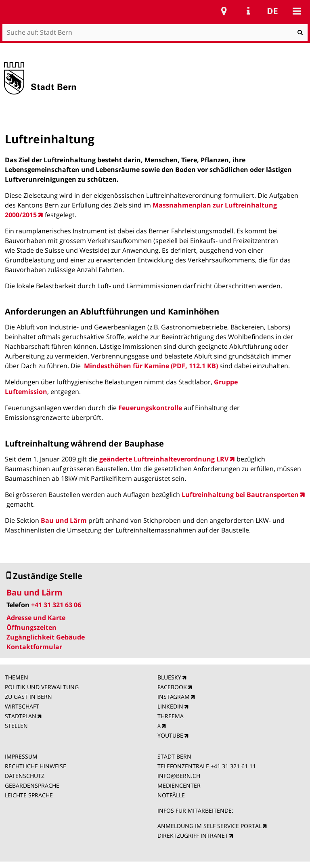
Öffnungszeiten (31, 627)
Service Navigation (248, 11)
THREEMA (171, 716)
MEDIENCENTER (179, 785)
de (272, 11)
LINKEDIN (170, 706)
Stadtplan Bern (224, 11)
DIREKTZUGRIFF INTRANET (193, 836)
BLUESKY (169, 677)
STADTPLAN (21, 716)
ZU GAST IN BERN (28, 697)
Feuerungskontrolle (150, 408)
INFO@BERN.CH (179, 776)
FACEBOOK (172, 687)
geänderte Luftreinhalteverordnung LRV (164, 459)
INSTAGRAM (174, 697)
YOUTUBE (170, 735)
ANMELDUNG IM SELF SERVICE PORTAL (209, 826)
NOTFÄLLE (171, 795)
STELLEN (16, 726)
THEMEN (17, 677)
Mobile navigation (297, 11)
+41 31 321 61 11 (233, 766)
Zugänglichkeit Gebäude (46, 637)
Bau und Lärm (64, 520)
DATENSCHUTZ (25, 776)
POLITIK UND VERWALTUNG (42, 687)
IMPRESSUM (21, 756)
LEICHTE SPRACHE (29, 795)
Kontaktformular (34, 647)
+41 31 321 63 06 (56, 605)
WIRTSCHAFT (22, 706)
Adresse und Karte (36, 618)
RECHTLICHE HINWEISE (36, 766)
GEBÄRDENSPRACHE (32, 785)
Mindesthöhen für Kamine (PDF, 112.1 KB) (151, 366)
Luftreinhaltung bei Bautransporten (240, 495)
